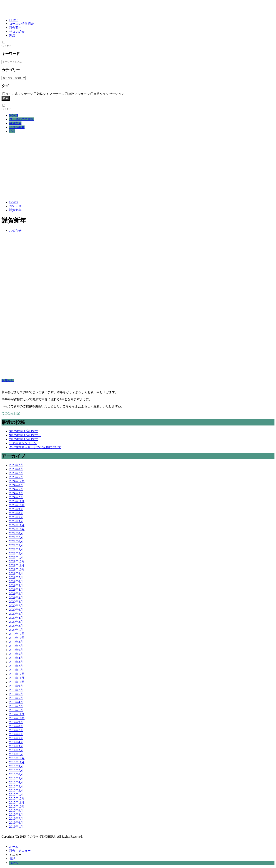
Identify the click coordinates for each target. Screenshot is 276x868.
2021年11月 (17, 565)
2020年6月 (16, 610)
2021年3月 (16, 594)
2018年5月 (16, 698)
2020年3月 (16, 622)
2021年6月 (16, 582)
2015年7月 (16, 819)
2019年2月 (16, 666)
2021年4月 (16, 590)
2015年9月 (16, 811)
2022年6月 (16, 541)
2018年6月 (16, 694)
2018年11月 (17, 678)
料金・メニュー (20, 851)
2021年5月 (16, 586)
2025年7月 (16, 473)
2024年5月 (16, 489)
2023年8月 (16, 513)
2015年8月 (16, 815)
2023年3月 (16, 521)
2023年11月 (17, 501)
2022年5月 (16, 545)
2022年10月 (17, 529)
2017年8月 (16, 726)
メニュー (15, 855)
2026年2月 (16, 465)
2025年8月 (16, 469)
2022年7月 (16, 537)
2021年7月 (16, 577)
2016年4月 (16, 782)
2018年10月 (17, 682)
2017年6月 (16, 734)
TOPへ (14, 863)
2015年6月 (16, 823)
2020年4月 (16, 618)
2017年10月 (17, 718)
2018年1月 (16, 710)
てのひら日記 (11, 413)
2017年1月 (16, 754)
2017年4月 (16, 742)
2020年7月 (16, 606)
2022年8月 (16, 533)
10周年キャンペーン (23, 443)
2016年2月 (16, 790)
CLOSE (6, 46)
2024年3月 (16, 493)
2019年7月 (16, 646)
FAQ (12, 35)
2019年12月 (17, 634)
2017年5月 (16, 738)
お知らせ (15, 206)
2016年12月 (17, 758)
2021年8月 (16, 573)
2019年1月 (16, 670)
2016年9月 (16, 766)
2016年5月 (16, 778)
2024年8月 (16, 485)
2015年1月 (16, 827)
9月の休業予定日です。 (25, 435)
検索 (6, 98)
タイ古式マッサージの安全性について (35, 447)
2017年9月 (16, 722)
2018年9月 (16, 686)
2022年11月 (17, 525)
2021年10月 (17, 569)
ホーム (14, 847)
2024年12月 (17, 481)
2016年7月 (16, 770)
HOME (14, 20)
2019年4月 (16, 658)
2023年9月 (16, 509)
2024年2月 (16, 497)
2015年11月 (17, 802)
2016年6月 (16, 774)
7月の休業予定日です (24, 439)
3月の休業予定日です (24, 431)
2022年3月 (16, 549)
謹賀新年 (15, 210)
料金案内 (15, 28)
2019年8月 (16, 642)
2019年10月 (17, 638)
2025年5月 (16, 477)
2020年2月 (16, 626)
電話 (12, 859)
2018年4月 (16, 702)
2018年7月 (16, 690)
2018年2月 (16, 706)
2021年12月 (17, 561)
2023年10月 (17, 505)
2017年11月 (17, 714)
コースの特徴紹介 (21, 24)
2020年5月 (16, 614)
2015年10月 (17, 806)
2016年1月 (16, 794)
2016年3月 (16, 786)
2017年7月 (16, 730)
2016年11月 (17, 762)
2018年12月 (17, 674)
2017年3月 (16, 746)
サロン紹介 (17, 32)
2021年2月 (16, 598)
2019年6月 (16, 650)
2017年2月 (16, 750)
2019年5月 (16, 654)
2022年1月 (16, 557)
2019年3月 (16, 662)
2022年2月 (16, 553)
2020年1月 (16, 630)
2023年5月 (16, 517)
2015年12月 (17, 798)
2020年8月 (16, 602)
